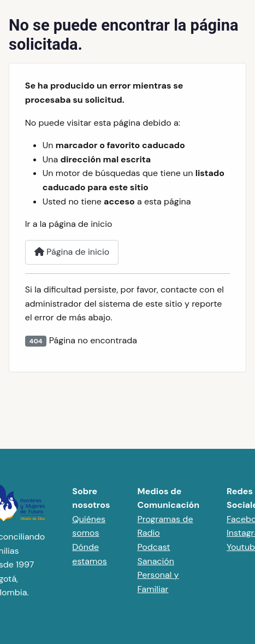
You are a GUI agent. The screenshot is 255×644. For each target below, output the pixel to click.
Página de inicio (72, 252)
